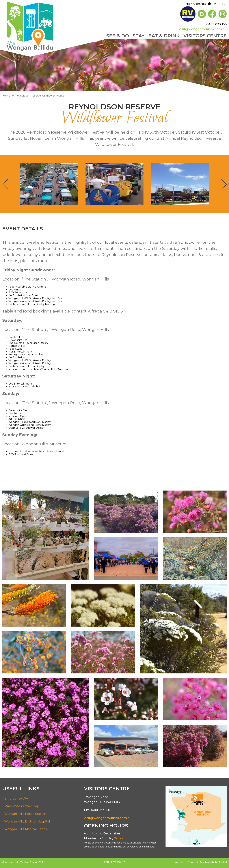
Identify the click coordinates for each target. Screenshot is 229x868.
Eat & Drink (164, 36)
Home (6, 96)
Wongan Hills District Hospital (27, 821)
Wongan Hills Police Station (25, 814)
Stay (139, 36)
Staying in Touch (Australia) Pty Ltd (207, 862)
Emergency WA (16, 798)
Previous (5, 184)
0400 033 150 (217, 24)
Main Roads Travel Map (22, 806)
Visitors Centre (205, 36)
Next (224, 184)
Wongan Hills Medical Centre (26, 829)
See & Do (118, 36)
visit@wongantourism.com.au (203, 29)
